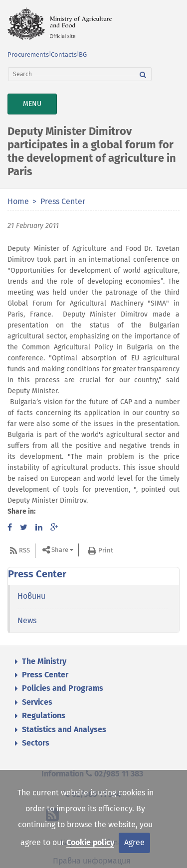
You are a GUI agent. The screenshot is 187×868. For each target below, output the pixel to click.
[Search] (72, 74)
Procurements (28, 54)
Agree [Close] (134, 842)
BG (83, 54)
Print (106, 550)
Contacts (64, 54)
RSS (24, 550)
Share (60, 550)
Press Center (63, 201)
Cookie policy (90, 842)
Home (18, 201)
